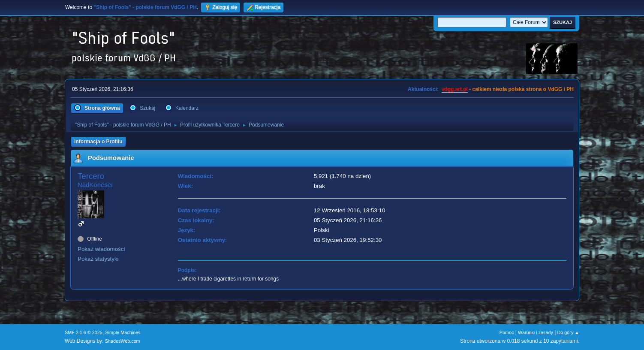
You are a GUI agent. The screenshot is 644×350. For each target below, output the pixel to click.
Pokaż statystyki (98, 259)
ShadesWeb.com (123, 341)
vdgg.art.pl (455, 89)
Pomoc (507, 332)
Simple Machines (123, 332)
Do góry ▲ (568, 332)
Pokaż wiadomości (101, 249)
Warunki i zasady (536, 332)
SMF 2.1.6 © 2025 (84, 332)
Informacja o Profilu (98, 142)
